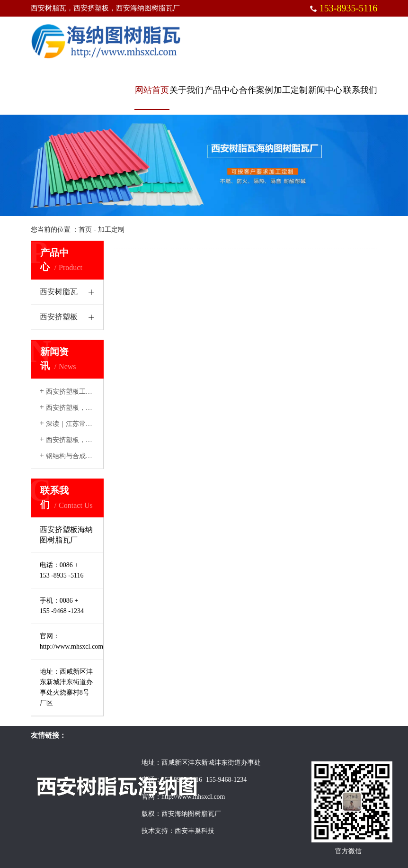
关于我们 (186, 90)
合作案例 (256, 90)
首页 (85, 230)
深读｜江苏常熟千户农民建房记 (89, 424)
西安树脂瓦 (59, 292)
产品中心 (222, 90)
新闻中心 (325, 90)
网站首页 (152, 90)
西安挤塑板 (59, 317)
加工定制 (291, 90)
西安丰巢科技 (195, 831)
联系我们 (360, 90)
